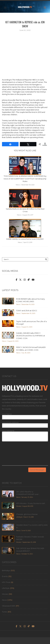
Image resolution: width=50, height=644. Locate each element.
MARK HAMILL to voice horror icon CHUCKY (25, 239)
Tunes (5, 612)
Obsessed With (9, 606)
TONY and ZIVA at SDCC (27, 311)
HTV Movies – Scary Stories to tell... (31, 503)
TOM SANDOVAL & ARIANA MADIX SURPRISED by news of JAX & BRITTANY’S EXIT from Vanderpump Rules (25, 179)
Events (5, 576)
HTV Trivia (6, 582)
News (4, 600)
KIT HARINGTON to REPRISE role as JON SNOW (25, 24)
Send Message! (37, 470)
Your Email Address (10, 422)
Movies (5, 594)
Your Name (7, 414)
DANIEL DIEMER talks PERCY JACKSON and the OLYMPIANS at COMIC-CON (31, 336)
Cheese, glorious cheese (27, 514)
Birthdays (6, 570)
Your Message (8, 431)
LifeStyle (6, 588)
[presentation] (13, 454)
